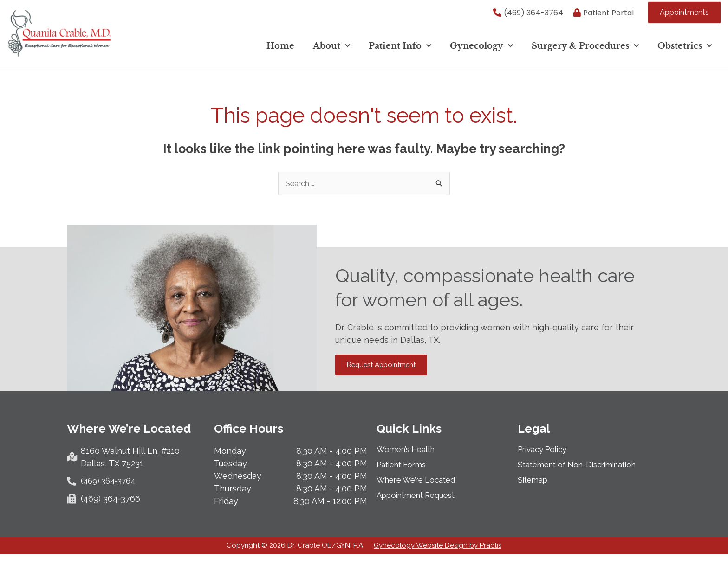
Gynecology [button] (481, 49)
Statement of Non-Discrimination (583, 472)
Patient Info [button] (400, 49)
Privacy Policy (546, 457)
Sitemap (534, 487)
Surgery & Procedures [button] (585, 49)
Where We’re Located (420, 487)
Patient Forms (404, 472)
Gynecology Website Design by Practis (438, 554)
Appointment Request (421, 503)
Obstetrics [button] (685, 49)
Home (280, 49)
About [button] (331, 49)
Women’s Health (409, 457)
